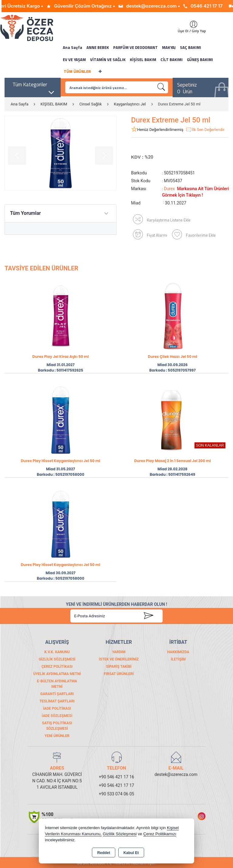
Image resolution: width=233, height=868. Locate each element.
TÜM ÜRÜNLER (77, 71)
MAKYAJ (169, 47)
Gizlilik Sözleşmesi (57, 658)
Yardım (119, 651)
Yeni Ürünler (57, 735)
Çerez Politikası (57, 665)
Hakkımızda (178, 651)
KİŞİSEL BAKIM (143, 60)
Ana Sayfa (73, 47)
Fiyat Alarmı (148, 232)
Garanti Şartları (57, 693)
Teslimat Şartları (57, 700)
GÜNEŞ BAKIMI (200, 60)
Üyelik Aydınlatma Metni (57, 673)
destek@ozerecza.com (176, 773)
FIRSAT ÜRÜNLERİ (119, 673)
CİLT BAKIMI (172, 60)
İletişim (178, 658)
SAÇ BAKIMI (191, 47)
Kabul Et (131, 853)
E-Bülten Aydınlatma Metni (57, 683)
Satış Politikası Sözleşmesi (57, 725)
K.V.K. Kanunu (57, 651)
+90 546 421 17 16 (116, 776)
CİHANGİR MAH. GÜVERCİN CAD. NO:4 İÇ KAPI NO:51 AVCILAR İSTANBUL (57, 780)
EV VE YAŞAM (74, 60)
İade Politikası (57, 707)
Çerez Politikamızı (160, 834)
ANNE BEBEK (98, 47)
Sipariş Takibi (119, 665)
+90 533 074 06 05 (116, 793)
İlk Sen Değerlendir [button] (205, 130)
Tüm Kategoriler (34, 86)
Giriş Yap (191, 24)
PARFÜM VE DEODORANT (135, 47)
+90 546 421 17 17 (116, 784)
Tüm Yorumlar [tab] (25, 213)
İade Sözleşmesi (57, 715)
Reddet (103, 853)
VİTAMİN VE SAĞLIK (108, 60)
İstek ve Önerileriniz (119, 658)
